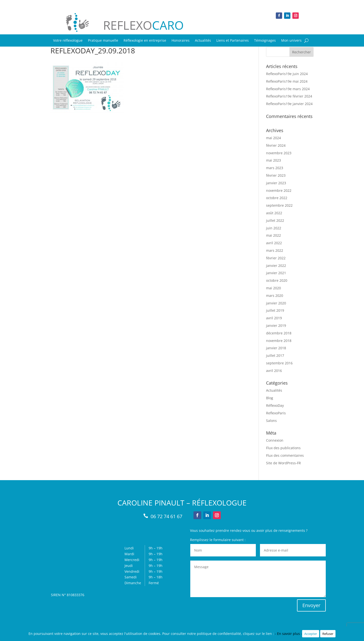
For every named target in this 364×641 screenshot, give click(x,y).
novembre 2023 (279, 153)
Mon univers (291, 41)
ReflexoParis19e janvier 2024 (289, 104)
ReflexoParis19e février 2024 (289, 96)
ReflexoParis (276, 413)
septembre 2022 (279, 205)
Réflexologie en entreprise (145, 41)
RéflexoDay (275, 405)
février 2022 (276, 258)
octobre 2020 (277, 280)
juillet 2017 (275, 355)
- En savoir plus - (288, 634)
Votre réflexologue (68, 41)
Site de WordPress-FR (283, 463)
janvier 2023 (276, 183)
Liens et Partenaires (233, 41)
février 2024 (276, 145)
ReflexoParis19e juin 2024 (287, 74)
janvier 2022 (276, 266)
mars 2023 (275, 168)
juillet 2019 (275, 310)
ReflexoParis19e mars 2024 (288, 89)
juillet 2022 (275, 220)
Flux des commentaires (285, 455)
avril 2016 (274, 371)
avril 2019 (274, 318)
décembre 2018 (279, 333)
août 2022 (274, 213)
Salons (271, 421)
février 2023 (276, 175)
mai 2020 (273, 288)
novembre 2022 (279, 190)
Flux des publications (283, 448)
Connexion (275, 440)
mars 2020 (275, 296)
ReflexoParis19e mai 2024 (287, 81)
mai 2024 (273, 138)
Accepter (311, 634)
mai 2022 (273, 235)
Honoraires (181, 41)
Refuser (328, 634)
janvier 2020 (276, 303)
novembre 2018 (279, 341)
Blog (270, 398)
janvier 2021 (276, 273)
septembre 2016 (279, 363)
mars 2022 (275, 250)
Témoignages (265, 41)
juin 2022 (274, 228)
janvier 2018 (276, 348)
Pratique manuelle (103, 41)
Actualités (203, 41)
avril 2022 (274, 243)
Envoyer (311, 605)
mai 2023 (273, 160)
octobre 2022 (277, 198)
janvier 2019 (276, 325)
